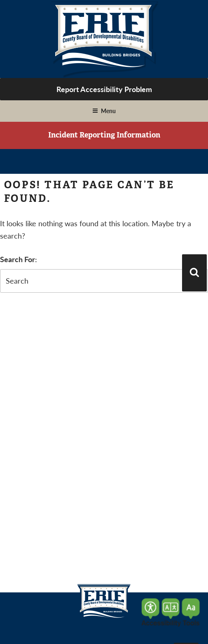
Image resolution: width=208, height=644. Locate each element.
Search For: (19, 259)
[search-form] (104, 281)
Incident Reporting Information (104, 135)
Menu (104, 111)
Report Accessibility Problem (104, 89)
